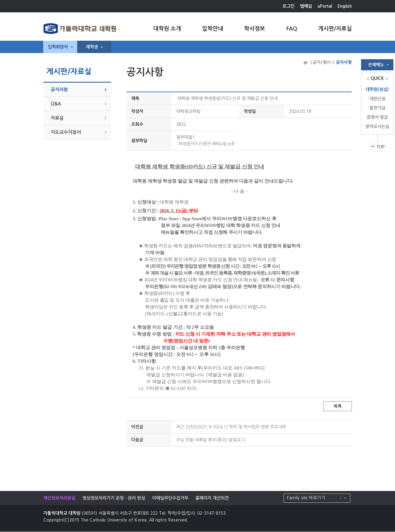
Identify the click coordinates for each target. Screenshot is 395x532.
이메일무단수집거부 (170, 498)
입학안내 (213, 29)
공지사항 (59, 90)
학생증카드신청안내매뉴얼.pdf (206, 144)
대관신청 (377, 99)
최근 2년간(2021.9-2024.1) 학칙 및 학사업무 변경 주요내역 (231, 427)
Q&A (56, 104)
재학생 (94, 47)
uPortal (325, 6)
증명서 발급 (377, 117)
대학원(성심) (377, 89)
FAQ (292, 29)
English (345, 6)
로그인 (288, 6)
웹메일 (306, 6)
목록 (338, 406)
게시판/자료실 (335, 29)
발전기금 (377, 108)
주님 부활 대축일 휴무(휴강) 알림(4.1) (211, 440)
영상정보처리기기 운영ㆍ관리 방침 (114, 498)
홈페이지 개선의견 (212, 498)
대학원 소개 (167, 29)
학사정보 (255, 29)
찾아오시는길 (377, 126)
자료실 (57, 118)
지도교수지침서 (66, 132)
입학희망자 (60, 47)
